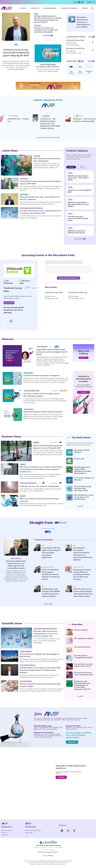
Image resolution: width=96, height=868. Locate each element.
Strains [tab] (71, 167)
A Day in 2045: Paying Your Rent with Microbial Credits (83, 488)
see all (92, 37)
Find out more (9, 303)
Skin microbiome (81, 630)
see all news (48, 35)
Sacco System (80, 72)
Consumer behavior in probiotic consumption (41, 376)
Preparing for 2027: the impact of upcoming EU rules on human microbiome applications (51, 553)
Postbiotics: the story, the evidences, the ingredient (39, 486)
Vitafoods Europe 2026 (75, 40)
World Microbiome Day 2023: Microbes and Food (43, 412)
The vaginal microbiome (84, 639)
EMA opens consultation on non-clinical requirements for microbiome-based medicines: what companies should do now (41, 469)
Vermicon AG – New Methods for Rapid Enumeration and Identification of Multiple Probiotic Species (50, 124)
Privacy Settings (48, 856)
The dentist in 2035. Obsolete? (48, 67)
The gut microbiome (82, 647)
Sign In (90, 2)
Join (75, 2)
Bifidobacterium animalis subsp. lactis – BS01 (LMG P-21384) (79, 178)
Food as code (79, 459)
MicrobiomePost (7, 827)
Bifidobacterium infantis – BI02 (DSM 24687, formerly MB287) (78, 204)
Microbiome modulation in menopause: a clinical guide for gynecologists (83, 22)
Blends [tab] (82, 167)
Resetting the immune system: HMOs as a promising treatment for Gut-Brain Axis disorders (82, 574)
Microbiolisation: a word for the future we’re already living (84, 497)
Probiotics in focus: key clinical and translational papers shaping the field (16, 53)
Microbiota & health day (75, 48)
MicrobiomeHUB (30, 827)
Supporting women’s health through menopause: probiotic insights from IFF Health (52, 352)
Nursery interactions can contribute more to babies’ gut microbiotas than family (46, 30)
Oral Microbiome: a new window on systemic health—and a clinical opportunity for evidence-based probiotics (41, 670)
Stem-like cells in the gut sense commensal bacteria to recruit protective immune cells (45, 634)
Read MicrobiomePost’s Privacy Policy (48, 852)
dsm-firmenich (71, 73)
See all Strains (80, 239)
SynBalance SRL (89, 72)
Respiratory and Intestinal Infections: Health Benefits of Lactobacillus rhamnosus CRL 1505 (82, 685)
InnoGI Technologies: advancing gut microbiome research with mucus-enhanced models (51, 574)
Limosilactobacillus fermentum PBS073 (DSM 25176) (78, 219)
